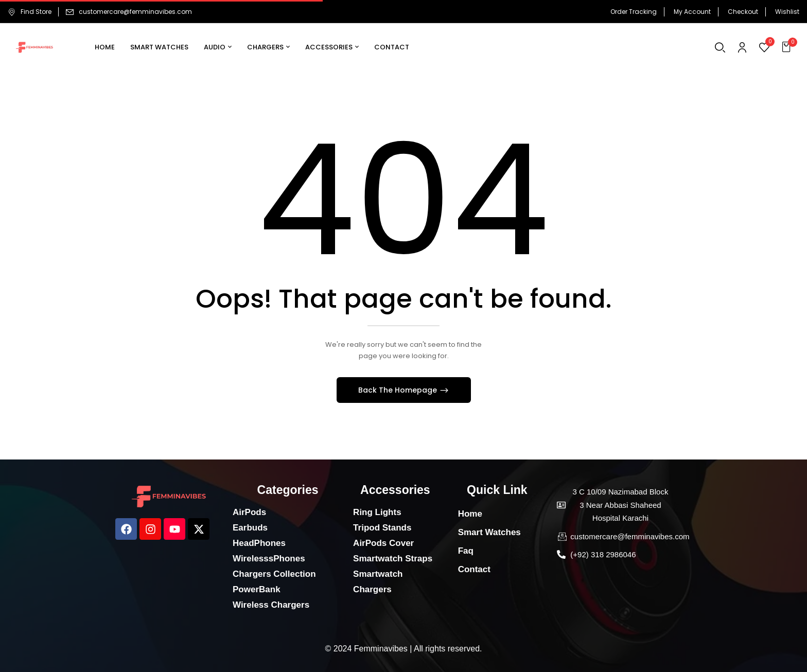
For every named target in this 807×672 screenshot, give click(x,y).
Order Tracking (634, 12)
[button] (788, 47)
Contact (474, 569)
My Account (692, 12)
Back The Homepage (399, 390)
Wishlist (787, 12)
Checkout (743, 12)
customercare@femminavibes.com (135, 12)
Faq (466, 551)
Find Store (30, 12)
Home (470, 514)
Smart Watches (489, 532)
